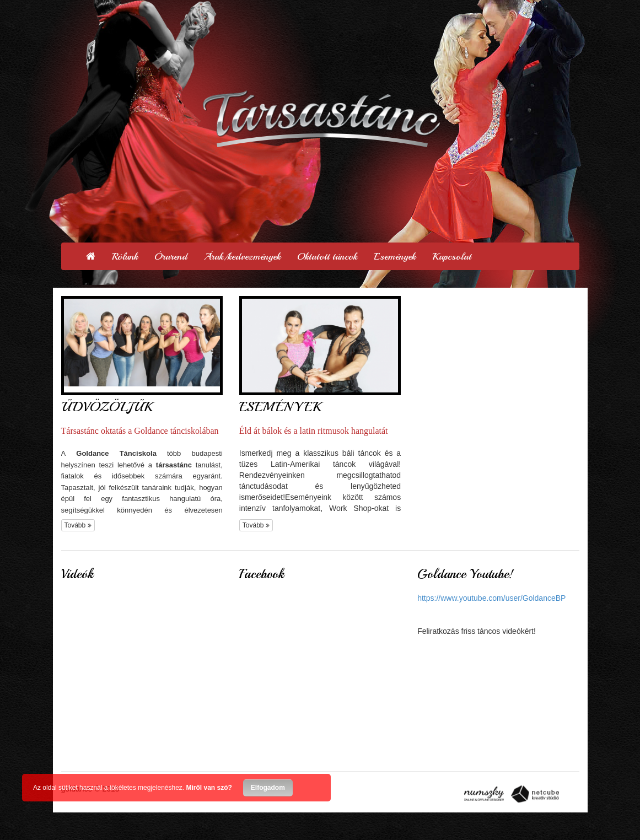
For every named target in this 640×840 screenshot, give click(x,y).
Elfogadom (268, 788)
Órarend (171, 256)
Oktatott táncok (327, 256)
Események (395, 256)
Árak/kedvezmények (242, 256)
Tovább (78, 525)
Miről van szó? (209, 788)
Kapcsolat (452, 256)
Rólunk (125, 256)
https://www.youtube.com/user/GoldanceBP (491, 598)
